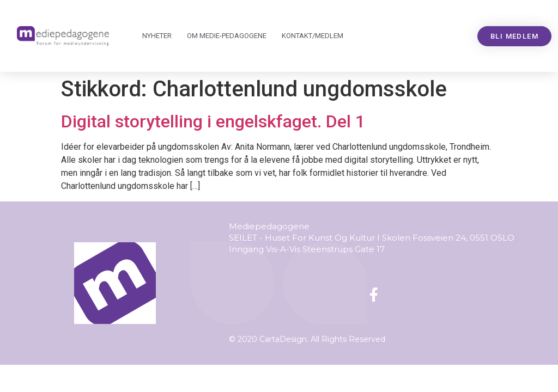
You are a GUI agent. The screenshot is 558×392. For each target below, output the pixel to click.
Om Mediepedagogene (227, 36)
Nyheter (157, 36)
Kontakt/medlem (313, 36)
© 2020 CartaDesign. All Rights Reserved (307, 339)
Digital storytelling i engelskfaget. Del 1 (213, 121)
